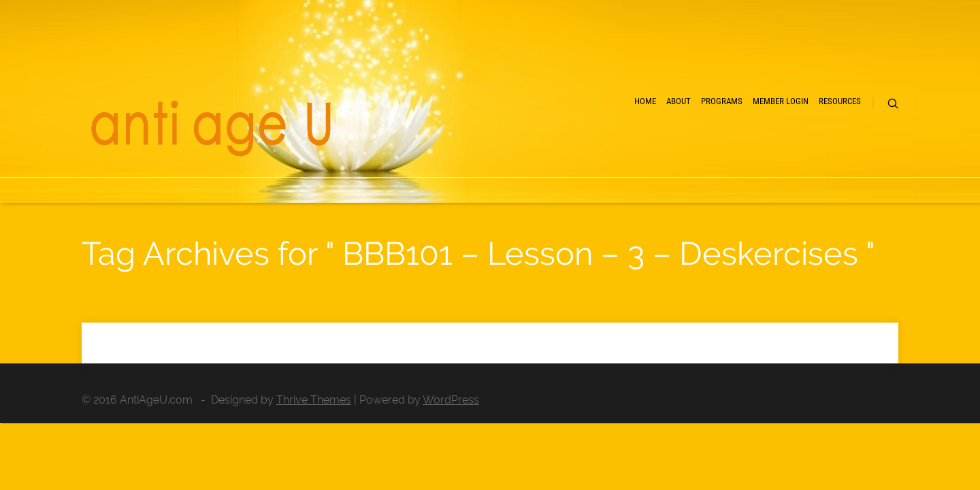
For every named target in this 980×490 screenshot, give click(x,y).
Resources (817, 150)
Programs (641, 150)
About (573, 150)
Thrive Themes (314, 400)
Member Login (729, 150)
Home (517, 150)
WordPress (451, 400)
